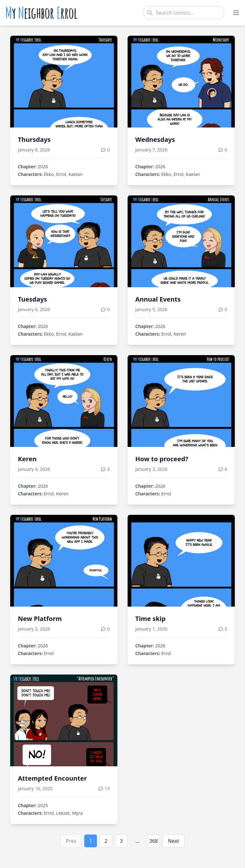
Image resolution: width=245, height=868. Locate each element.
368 (154, 841)
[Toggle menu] (236, 13)
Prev (71, 841)
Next (173, 841)
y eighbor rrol (41, 13)
